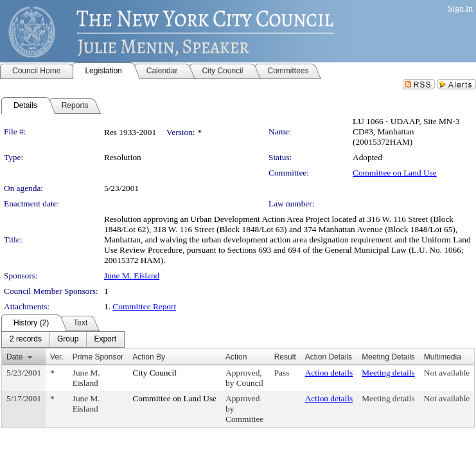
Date (14, 357)
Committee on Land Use (395, 173)
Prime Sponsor (98, 357)
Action (236, 357)
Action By (149, 357)
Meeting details (388, 373)
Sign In (460, 8)
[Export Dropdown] (105, 340)
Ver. (57, 357)
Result (285, 357)
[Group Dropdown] (68, 340)
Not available (447, 373)
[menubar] (63, 340)
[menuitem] (26, 340)
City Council (154, 373)
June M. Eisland (132, 276)
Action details (329, 373)
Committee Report (144, 306)
